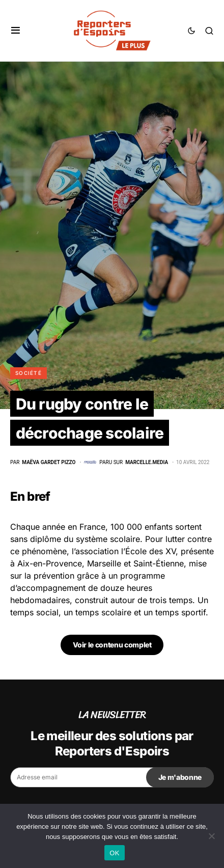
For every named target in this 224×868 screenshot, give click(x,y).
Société (29, 373)
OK (114, 853)
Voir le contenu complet (112, 645)
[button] (16, 31)
